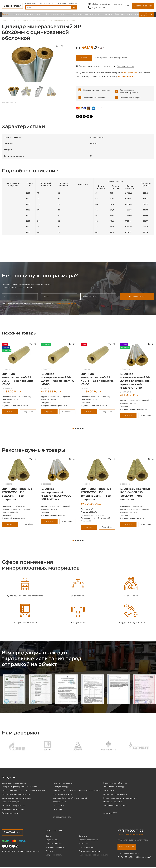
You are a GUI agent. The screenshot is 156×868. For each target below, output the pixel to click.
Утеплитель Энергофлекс (13, 806)
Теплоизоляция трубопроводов (16, 795)
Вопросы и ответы (54, 855)
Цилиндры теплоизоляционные (16, 799)
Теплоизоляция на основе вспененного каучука (23, 791)
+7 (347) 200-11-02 (99, 8)
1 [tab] (73, 429)
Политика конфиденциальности (93, 855)
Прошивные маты (10, 814)
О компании (31, 4)
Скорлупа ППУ (110, 814)
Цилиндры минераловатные (27, 16)
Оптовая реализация (88, 840)
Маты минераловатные (57, 16)
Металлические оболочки (86, 16)
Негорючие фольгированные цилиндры (123, 16)
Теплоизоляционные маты (115, 806)
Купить (10, 412)
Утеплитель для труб (62, 795)
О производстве (86, 848)
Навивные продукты (11, 802)
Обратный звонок (143, 7)
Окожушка (57, 810)
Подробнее (28, 412)
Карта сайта (84, 844)
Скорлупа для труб (61, 787)
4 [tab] (80, 429)
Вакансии (73, 4)
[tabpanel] (58, 379)
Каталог (16, 21)
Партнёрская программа (90, 852)
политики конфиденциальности (66, 304)
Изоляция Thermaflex (113, 802)
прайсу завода (130, 73)
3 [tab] (78, 429)
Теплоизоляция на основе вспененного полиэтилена (77, 791)
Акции (5, 16)
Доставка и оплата (54, 844)
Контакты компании (55, 848)
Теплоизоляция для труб (114, 787)
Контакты (62, 4)
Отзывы (49, 852)
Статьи (49, 837)
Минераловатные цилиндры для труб (120, 799)
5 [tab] (83, 429)
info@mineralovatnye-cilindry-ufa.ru (107, 5)
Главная (5, 21)
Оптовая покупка (125, 67)
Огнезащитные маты (62, 817)
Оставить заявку (137, 297)
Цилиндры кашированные (115, 795)
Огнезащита (58, 806)
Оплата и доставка (47, 4)
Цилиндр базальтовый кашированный (70, 799)
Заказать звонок (128, 847)
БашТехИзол (12, 833)
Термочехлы (109, 791)
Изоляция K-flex (60, 802)
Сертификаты (52, 840)
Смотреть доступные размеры (95, 67)
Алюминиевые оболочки (13, 810)
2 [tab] (76, 429)
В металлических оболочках (63, 21)
